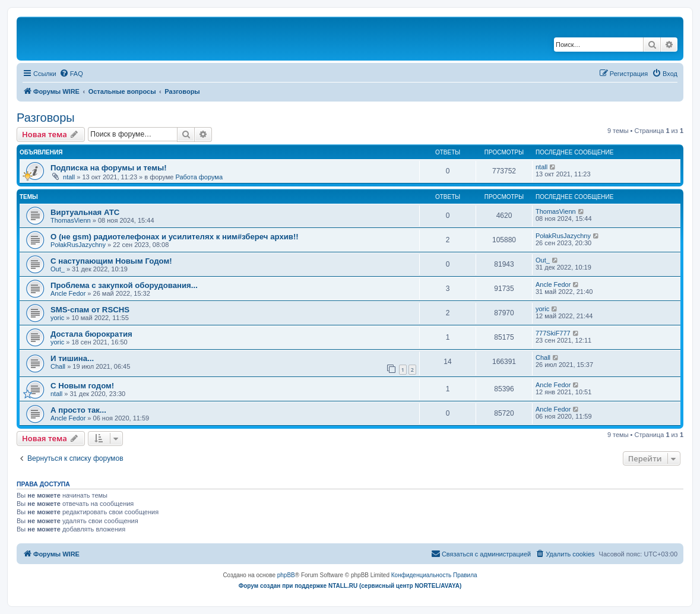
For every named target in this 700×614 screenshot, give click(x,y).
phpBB (286, 575)
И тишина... (72, 358)
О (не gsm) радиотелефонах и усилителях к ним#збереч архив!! (175, 237)
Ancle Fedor (68, 293)
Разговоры (46, 118)
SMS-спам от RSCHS (90, 310)
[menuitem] (71, 74)
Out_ (58, 269)
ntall (69, 177)
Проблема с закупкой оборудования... (124, 285)
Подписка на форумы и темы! (109, 168)
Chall (58, 366)
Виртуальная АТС (85, 212)
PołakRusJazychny (78, 245)
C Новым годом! (82, 386)
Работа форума (199, 177)
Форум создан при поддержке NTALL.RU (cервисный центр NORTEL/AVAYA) (350, 586)
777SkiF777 (553, 333)
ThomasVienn (71, 220)
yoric (57, 318)
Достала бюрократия (91, 334)
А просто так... (78, 410)
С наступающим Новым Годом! (111, 261)
